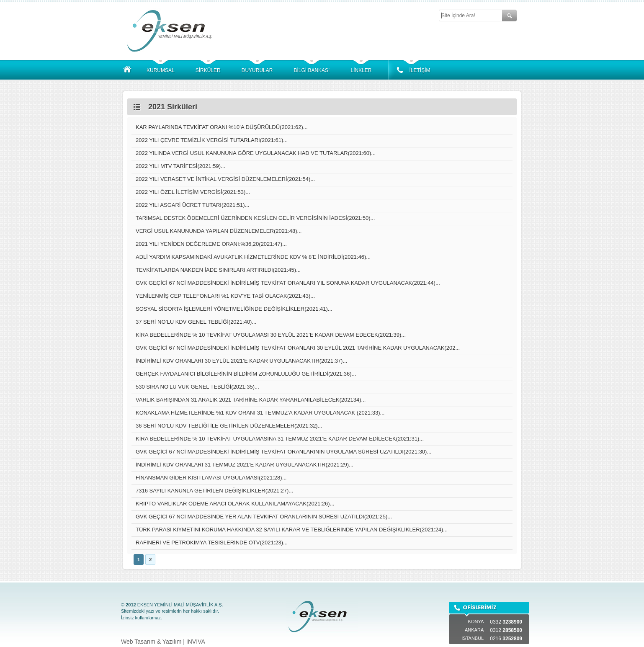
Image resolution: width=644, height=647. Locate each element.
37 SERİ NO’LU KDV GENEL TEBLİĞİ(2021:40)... (196, 322)
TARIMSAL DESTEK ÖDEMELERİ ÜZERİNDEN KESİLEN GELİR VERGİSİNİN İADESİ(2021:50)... (255, 218)
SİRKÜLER (208, 70)
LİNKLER (361, 70)
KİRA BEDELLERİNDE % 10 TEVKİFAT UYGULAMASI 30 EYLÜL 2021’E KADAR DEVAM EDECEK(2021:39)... (271, 335)
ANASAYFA (128, 69)
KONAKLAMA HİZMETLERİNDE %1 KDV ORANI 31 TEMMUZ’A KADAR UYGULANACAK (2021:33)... (260, 413)
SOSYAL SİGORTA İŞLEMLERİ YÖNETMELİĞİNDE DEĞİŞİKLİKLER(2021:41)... (234, 309)
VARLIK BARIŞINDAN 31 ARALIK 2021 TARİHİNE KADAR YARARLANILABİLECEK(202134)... (251, 400)
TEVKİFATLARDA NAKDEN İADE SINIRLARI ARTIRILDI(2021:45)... (218, 270)
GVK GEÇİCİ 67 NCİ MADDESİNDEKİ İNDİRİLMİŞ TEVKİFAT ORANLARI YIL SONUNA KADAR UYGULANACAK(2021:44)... (288, 283)
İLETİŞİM (420, 70)
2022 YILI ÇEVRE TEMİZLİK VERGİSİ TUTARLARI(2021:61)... (212, 140)
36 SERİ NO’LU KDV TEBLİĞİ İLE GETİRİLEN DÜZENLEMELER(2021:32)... (229, 426)
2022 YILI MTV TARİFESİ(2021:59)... (180, 166)
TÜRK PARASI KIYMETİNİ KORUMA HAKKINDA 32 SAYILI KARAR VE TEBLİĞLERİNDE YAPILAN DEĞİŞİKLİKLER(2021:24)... (292, 530)
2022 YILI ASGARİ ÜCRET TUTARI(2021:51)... (192, 205)
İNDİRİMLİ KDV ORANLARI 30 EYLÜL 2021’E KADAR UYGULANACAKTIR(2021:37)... (241, 361)
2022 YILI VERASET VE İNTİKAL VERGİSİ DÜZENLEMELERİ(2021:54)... (225, 179)
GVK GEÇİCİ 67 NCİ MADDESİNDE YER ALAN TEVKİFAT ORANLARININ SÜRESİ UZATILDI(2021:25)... (264, 517)
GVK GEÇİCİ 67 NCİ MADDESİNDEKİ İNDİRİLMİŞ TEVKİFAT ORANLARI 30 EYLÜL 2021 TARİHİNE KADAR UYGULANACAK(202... (298, 348)
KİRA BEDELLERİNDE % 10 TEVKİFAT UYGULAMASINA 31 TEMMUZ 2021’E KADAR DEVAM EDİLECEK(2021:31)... (280, 439)
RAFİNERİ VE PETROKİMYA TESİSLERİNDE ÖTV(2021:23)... (212, 543)
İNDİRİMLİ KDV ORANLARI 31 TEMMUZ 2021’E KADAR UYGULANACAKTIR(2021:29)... (245, 465)
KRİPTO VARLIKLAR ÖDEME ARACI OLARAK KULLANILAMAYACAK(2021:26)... (235, 504)
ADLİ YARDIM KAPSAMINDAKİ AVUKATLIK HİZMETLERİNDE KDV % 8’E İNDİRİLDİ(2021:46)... (253, 257)
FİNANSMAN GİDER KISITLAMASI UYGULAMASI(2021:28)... (211, 478)
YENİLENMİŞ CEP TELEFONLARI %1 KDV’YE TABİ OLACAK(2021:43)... (225, 296)
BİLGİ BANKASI (312, 70)
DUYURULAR (257, 70)
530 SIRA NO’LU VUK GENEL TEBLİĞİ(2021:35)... (197, 387)
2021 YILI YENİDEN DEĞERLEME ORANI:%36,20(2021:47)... (211, 244)
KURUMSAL (161, 70)
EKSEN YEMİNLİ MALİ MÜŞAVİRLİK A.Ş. (172, 31)
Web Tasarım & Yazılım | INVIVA (163, 642)
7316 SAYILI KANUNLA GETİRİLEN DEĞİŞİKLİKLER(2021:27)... (214, 491)
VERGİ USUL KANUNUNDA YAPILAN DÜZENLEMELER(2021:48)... (219, 231)
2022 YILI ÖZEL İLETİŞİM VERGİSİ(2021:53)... (193, 192)
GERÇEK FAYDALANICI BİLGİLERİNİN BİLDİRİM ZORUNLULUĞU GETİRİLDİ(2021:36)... (246, 374)
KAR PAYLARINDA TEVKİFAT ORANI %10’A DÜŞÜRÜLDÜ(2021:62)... (222, 127)
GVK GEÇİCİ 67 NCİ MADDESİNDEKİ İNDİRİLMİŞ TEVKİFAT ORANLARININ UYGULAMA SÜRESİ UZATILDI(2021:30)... (283, 452)
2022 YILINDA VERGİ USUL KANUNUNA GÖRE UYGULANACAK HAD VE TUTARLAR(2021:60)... (256, 153)
